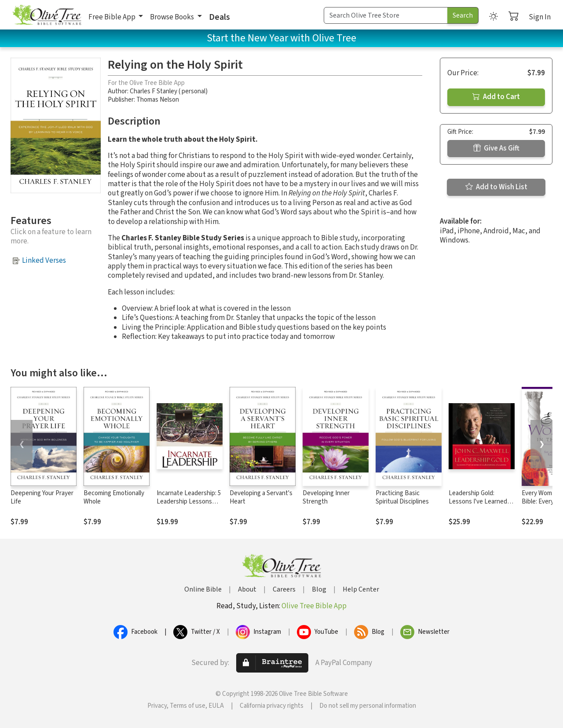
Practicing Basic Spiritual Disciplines (402, 497)
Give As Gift (496, 148)
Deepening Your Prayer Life (42, 497)
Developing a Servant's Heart (261, 497)
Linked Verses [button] (44, 261)
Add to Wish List (496, 187)
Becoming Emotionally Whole (114, 497)
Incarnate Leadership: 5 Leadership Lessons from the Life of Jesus (189, 502)
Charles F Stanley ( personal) (169, 91)
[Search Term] (386, 15)
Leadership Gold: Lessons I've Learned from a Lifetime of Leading (478, 506)
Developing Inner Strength (326, 497)
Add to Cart (496, 97)
